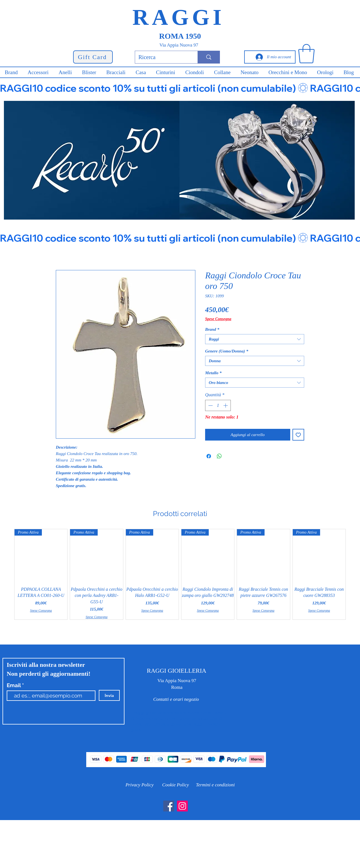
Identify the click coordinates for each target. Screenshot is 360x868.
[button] (306, 54)
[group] (180, 574)
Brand (212, 329)
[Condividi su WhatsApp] (219, 456)
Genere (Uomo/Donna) (227, 351)
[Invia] (109, 695)
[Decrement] (210, 405)
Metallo (213, 373)
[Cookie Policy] (176, 785)
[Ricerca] (162, 57)
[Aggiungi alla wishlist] (298, 435)
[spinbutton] (218, 405)
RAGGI (178, 17)
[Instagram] (182, 806)
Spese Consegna (218, 319)
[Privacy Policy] (140, 785)
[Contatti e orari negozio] (176, 700)
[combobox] (255, 339)
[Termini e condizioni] (215, 785)
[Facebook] (169, 806)
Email (14, 685)
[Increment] (226, 405)
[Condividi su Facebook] (209, 456)
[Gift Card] (93, 57)
